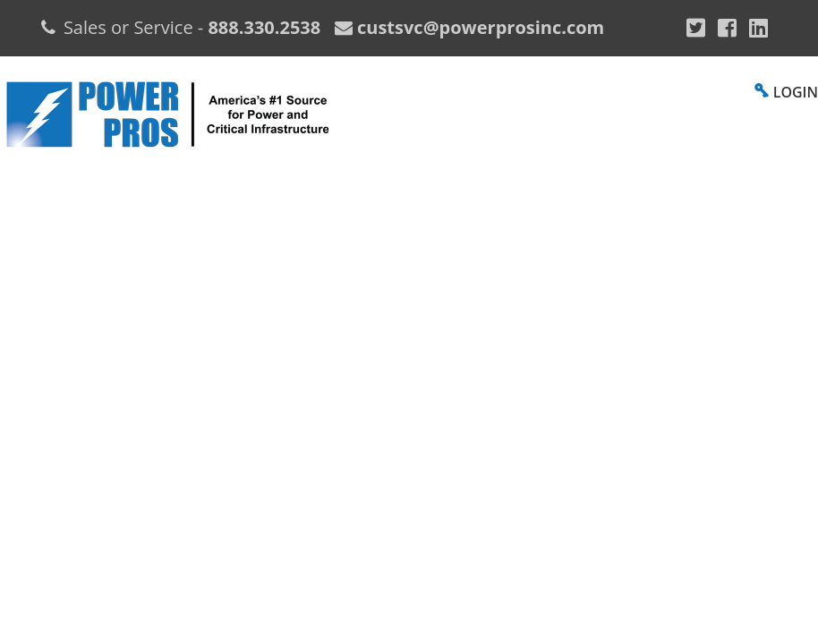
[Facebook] (727, 28)
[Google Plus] (696, 28)
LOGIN (796, 92)
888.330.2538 (264, 27)
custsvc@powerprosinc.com (478, 27)
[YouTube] (758, 28)
